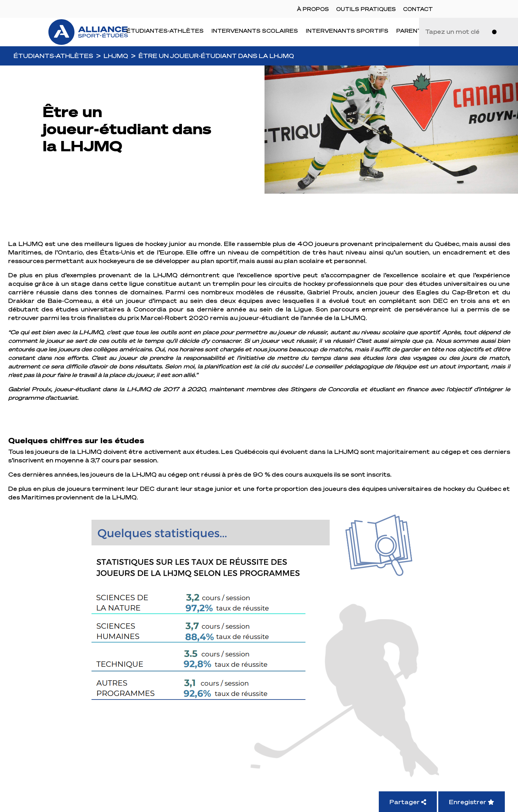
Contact (418, 9)
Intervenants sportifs (347, 31)
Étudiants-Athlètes (53, 56)
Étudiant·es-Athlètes (165, 31)
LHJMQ (116, 56)
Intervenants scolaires (255, 31)
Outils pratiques (366, 9)
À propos (313, 9)
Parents (411, 31)
